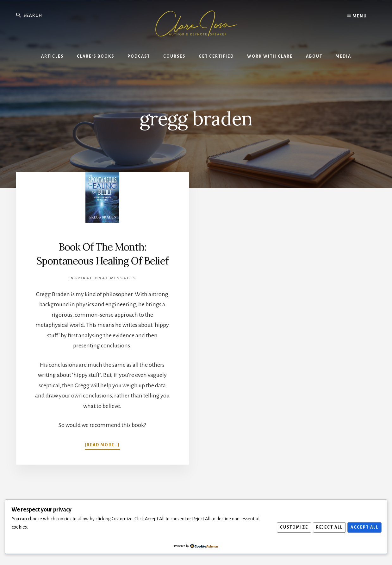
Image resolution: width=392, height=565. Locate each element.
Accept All (364, 527)
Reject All (327, 527)
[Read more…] (102, 458)
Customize (290, 527)
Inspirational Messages (102, 292)
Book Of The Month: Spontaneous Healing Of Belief (102, 260)
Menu (357, 16)
